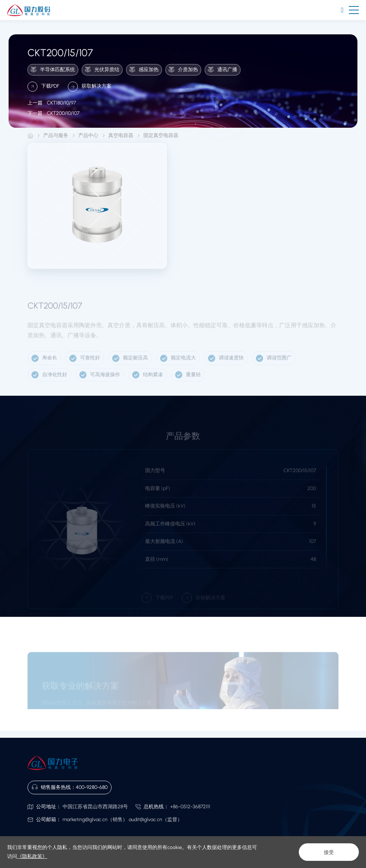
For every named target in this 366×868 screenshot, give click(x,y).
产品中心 (88, 136)
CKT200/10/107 (53, 120)
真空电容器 (121, 136)
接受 (329, 852)
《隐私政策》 (32, 856)
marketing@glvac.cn (85, 820)
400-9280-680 (92, 787)
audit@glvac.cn (145, 820)
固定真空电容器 (161, 136)
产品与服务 (56, 136)
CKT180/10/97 (52, 109)
